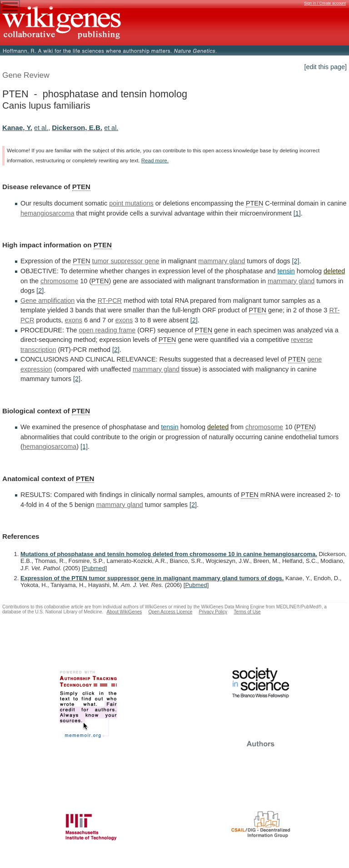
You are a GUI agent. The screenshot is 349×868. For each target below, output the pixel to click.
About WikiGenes (124, 612)
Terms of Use (247, 612)
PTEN (81, 187)
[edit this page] (325, 67)
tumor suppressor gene (126, 261)
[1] (297, 213)
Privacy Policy (213, 612)
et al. (41, 128)
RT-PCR (110, 301)
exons (74, 320)
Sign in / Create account (325, 3)
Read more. (155, 161)
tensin (286, 271)
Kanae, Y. (17, 128)
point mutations (131, 203)
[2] (296, 261)
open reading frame (107, 330)
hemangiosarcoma (47, 213)
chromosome (59, 281)
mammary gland (222, 261)
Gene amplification (47, 301)
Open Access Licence (170, 612)
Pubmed (95, 568)
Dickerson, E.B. (77, 128)
